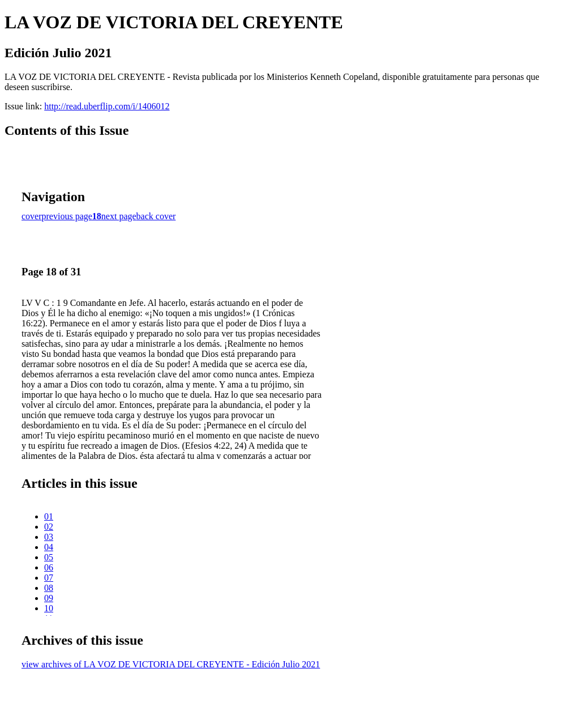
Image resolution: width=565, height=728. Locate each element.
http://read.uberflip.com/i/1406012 (107, 106)
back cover (156, 216)
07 (49, 578)
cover (32, 216)
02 (49, 527)
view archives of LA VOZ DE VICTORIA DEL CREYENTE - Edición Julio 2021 (171, 664)
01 (49, 516)
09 (49, 598)
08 (49, 588)
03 (49, 537)
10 (49, 608)
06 (49, 567)
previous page (67, 216)
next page (119, 216)
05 (49, 557)
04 (49, 547)
